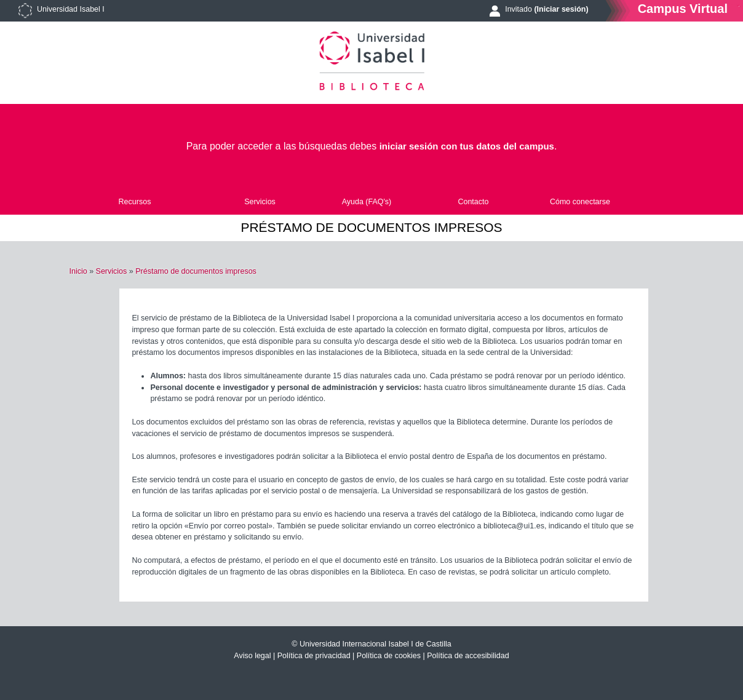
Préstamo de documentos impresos (196, 271)
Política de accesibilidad (468, 656)
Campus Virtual (683, 8)
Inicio (78, 271)
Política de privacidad (314, 656)
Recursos (135, 202)
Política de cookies (389, 656)
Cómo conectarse (580, 202)
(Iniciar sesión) (561, 9)
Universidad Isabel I (71, 9)
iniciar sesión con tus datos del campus (467, 146)
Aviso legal (252, 656)
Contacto (473, 202)
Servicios (260, 202)
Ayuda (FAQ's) (367, 202)
